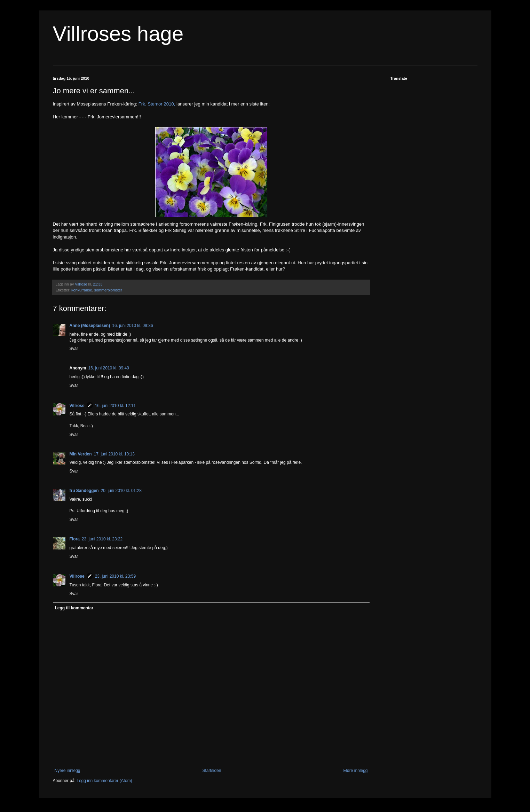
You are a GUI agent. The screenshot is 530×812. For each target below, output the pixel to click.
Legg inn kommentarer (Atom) (104, 781)
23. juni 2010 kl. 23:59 (115, 576)
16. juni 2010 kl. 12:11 (115, 406)
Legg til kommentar (74, 608)
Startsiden (212, 771)
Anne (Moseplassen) (90, 326)
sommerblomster (108, 290)
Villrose (77, 406)
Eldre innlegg (355, 771)
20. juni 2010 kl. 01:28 (121, 491)
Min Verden (81, 454)
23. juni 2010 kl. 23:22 (102, 539)
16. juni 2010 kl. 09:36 (132, 326)
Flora (75, 539)
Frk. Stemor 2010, (157, 104)
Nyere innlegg (68, 771)
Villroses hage (118, 34)
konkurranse (82, 290)
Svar (74, 349)
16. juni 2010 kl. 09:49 (109, 368)
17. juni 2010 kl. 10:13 (114, 454)
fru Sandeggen (84, 491)
